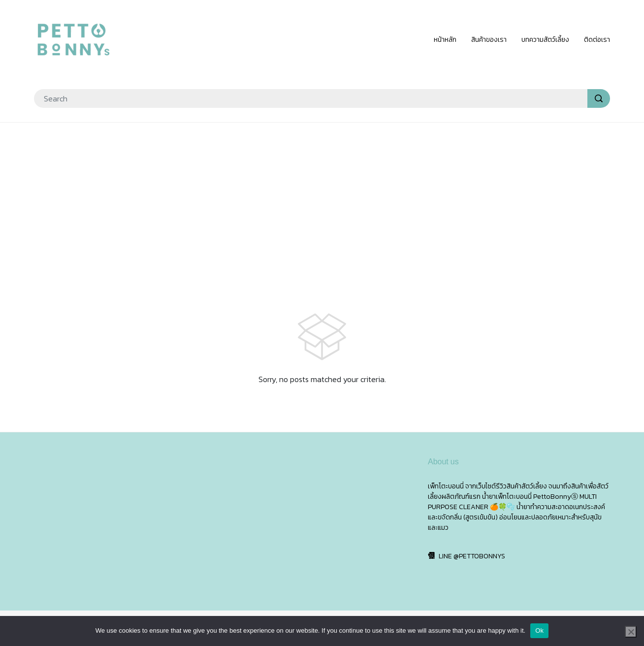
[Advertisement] (322, 202)
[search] (599, 98)
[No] (631, 632)
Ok (539, 630)
